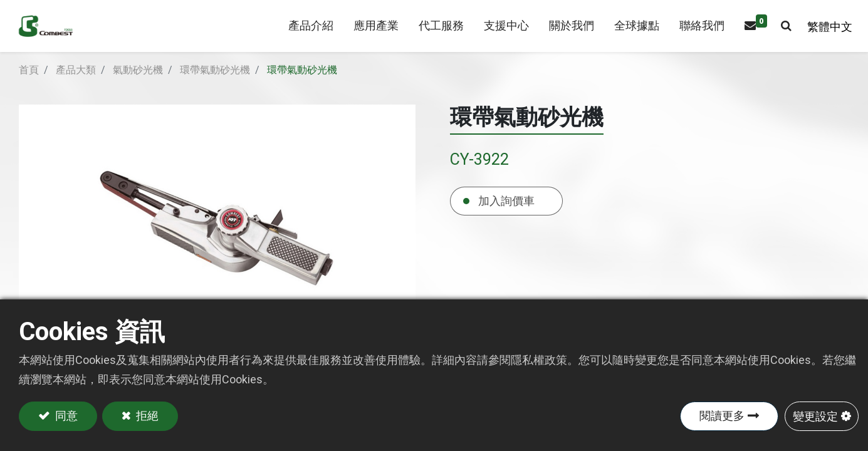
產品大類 (76, 85)
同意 (65, 416)
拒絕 (147, 416)
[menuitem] (370, 34)
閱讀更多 (722, 416)
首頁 (29, 85)
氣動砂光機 (138, 85)
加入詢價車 (506, 216)
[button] (780, 34)
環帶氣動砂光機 (215, 85)
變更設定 (815, 416)
